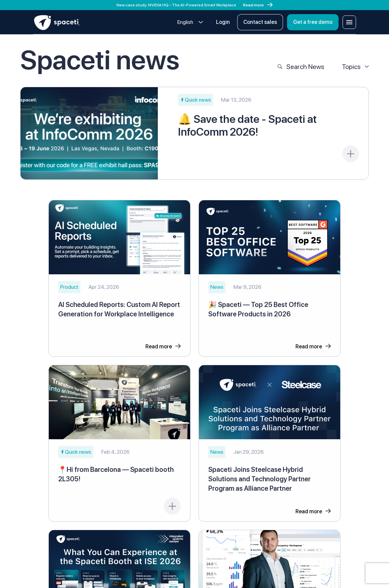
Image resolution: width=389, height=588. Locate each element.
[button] (196, 100)
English (185, 22)
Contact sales (260, 22)
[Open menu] (349, 22)
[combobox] (190, 22)
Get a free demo (313, 22)
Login (223, 22)
